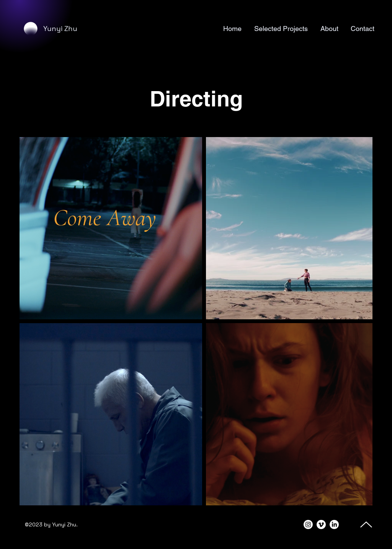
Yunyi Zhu (60, 29)
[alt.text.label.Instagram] (308, 524)
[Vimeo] (321, 524)
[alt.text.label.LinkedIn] (334, 524)
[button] (280, 29)
